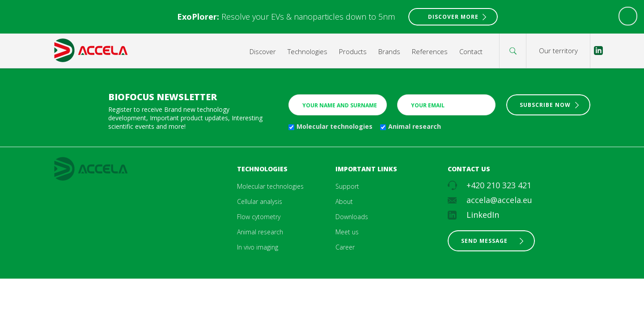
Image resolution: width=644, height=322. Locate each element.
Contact (471, 51)
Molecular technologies (335, 126)
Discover (263, 51)
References (430, 51)
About (344, 201)
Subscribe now (545, 105)
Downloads (352, 217)
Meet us (347, 232)
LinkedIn (483, 215)
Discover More (453, 17)
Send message (484, 241)
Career (345, 247)
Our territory (558, 51)
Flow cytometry (259, 217)
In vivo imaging (258, 247)
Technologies (307, 51)
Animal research (415, 126)
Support (347, 186)
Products (353, 51)
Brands (389, 51)
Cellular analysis (260, 201)
